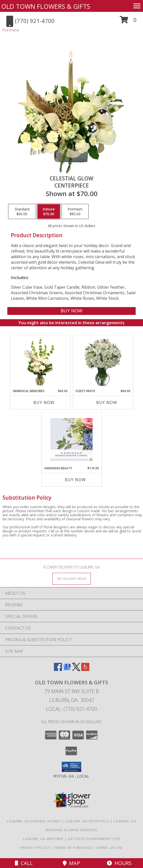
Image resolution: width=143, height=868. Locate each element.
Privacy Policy (35, 848)
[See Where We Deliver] (72, 578)
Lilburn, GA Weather (43, 839)
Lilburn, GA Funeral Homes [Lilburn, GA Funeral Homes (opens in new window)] (34, 821)
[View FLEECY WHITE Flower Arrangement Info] (103, 362)
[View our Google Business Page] (67, 669)
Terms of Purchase (73, 848)
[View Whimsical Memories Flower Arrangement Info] (40, 362)
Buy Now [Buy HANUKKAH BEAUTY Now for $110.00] (75, 480)
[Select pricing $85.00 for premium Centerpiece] (75, 211)
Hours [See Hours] (119, 863)
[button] (128, 22)
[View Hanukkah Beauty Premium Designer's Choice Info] (71, 439)
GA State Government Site (94, 839)
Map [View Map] (71, 863)
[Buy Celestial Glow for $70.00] (71, 311)
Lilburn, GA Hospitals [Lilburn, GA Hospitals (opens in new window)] (87, 821)
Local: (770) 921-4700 (72, 709)
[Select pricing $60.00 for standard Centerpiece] (22, 211)
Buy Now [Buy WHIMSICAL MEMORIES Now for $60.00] (44, 402)
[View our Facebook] (58, 669)
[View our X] (76, 669)
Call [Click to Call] (24, 863)
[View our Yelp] (85, 669)
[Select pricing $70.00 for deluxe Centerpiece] (49, 211)
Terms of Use (110, 848)
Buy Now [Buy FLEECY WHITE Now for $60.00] (107, 402)
